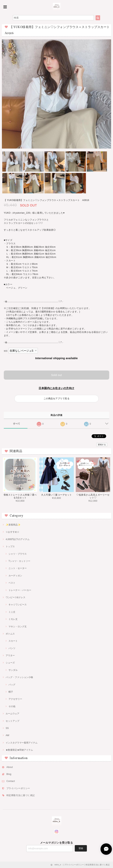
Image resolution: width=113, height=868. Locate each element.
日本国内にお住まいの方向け (56, 388)
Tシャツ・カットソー (19, 561)
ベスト (12, 583)
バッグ (12, 685)
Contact (11, 781)
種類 (6, 351)
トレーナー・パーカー (20, 590)
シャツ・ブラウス (18, 554)
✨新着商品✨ (13, 525)
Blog (9, 774)
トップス (10, 546)
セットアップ (12, 721)
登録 (81, 848)
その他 (12, 706)
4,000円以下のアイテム (18, 539)
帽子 (11, 692)
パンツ (12, 648)
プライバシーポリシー (18, 788)
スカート (13, 641)
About (10, 767)
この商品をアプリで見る (56, 399)
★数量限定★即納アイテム (19, 750)
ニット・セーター (18, 568)
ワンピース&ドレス (16, 597)
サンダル (13, 670)
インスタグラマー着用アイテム (22, 743)
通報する (102, 445)
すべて (17, 424)
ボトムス (10, 634)
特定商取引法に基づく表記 (21, 795)
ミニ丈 (12, 612)
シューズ (10, 663)
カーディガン (15, 576)
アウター (10, 655)
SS (7, 728)
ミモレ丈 (13, 619)
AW (7, 735)
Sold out (56, 375)
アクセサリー (15, 699)
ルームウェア (12, 714)
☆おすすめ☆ (12, 532)
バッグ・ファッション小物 (19, 677)
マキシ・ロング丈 (18, 627)
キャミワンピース (18, 605)
